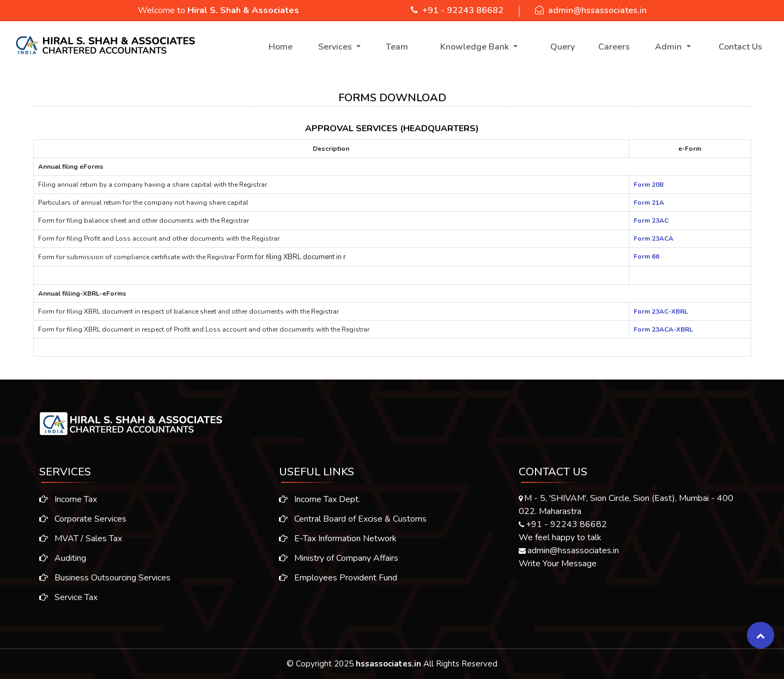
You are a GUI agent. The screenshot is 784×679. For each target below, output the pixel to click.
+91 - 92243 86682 (463, 10)
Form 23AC (651, 221)
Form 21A (649, 203)
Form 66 (646, 256)
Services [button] (336, 47)
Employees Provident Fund (338, 585)
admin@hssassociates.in (597, 10)
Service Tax (61, 597)
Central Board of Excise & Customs (353, 526)
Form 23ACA (654, 238)
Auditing (56, 558)
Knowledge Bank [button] (476, 47)
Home (281, 47)
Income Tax (61, 499)
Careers (614, 47)
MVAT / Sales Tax (74, 539)
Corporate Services (76, 519)
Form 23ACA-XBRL (663, 329)
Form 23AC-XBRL (661, 311)
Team (397, 47)
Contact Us (740, 47)
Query (563, 47)
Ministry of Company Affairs (339, 565)
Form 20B (649, 185)
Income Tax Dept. (320, 506)
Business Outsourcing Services (98, 578)
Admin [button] (669, 47)
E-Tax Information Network (338, 546)
